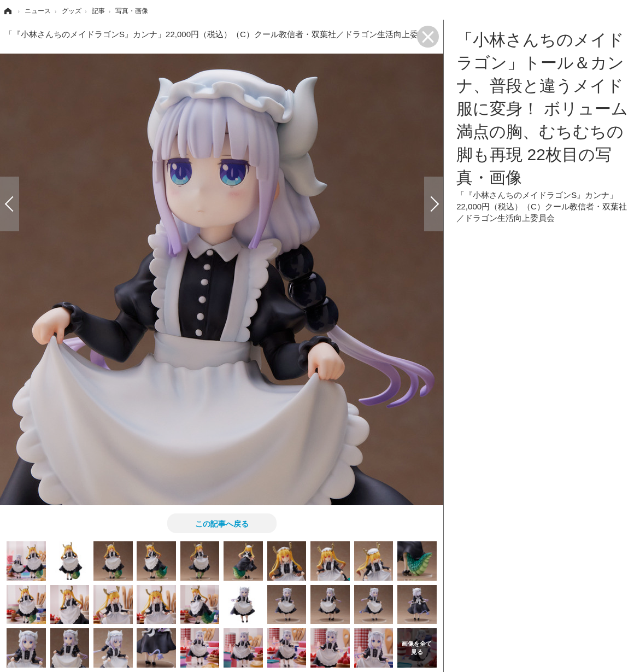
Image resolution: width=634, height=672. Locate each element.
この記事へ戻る (222, 523)
